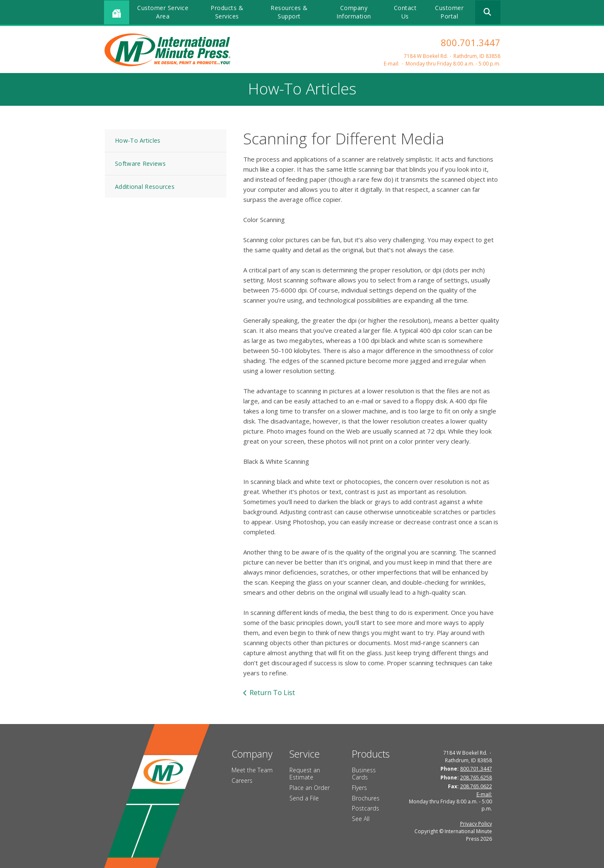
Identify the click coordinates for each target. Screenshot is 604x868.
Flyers (359, 788)
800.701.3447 (471, 42)
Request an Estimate (305, 774)
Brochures (366, 798)
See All (361, 819)
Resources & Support (289, 12)
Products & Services (227, 12)
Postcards (366, 808)
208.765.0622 (476, 786)
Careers (242, 780)
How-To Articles (138, 140)
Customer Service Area (163, 12)
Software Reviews (140, 163)
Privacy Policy (476, 824)
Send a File (304, 798)
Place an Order (310, 788)
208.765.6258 (476, 778)
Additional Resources (145, 187)
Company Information (354, 12)
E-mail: (392, 64)
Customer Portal (449, 12)
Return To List (272, 693)
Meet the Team (252, 770)
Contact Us (405, 12)
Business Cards (364, 774)
